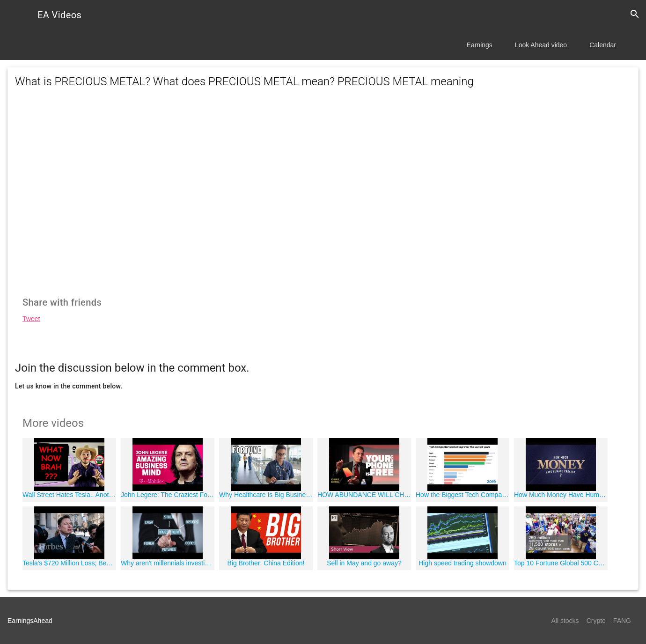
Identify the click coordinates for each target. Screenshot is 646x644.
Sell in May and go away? (364, 563)
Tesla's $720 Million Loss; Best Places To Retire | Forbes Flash (69, 563)
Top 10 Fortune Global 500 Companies (561, 563)
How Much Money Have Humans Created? (561, 495)
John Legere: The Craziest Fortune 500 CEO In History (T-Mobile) (168, 495)
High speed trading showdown (462, 563)
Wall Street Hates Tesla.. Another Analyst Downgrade (69, 495)
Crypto (596, 621)
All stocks (565, 621)
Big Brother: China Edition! (266, 563)
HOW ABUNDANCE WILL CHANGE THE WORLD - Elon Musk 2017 (364, 495)
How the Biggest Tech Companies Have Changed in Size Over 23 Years (462, 495)
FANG (622, 621)
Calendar (603, 45)
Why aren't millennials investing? (168, 563)
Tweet (31, 319)
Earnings (480, 45)
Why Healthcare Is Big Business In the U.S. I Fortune (266, 495)
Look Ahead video (541, 45)
